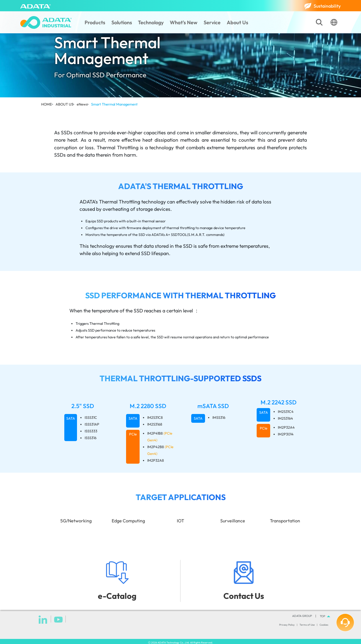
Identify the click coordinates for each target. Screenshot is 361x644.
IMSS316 (219, 417)
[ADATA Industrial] (46, 22)
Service (212, 22)
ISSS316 (91, 438)
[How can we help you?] (345, 623)
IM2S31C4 (286, 411)
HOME (47, 104)
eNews (82, 104)
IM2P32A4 (286, 427)
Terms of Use (307, 625)
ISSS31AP (92, 424)
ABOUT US (64, 104)
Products (95, 22)
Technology (151, 22)
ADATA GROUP (302, 616)
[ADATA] (36, 6)
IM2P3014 (286, 434)
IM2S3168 (155, 424)
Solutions (122, 22)
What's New (184, 22)
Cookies (324, 625)
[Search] (319, 22)
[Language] (334, 22)
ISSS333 (91, 431)
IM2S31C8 (155, 417)
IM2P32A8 (156, 460)
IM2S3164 (285, 418)
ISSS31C (91, 417)
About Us (237, 22)
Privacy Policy (287, 625)
